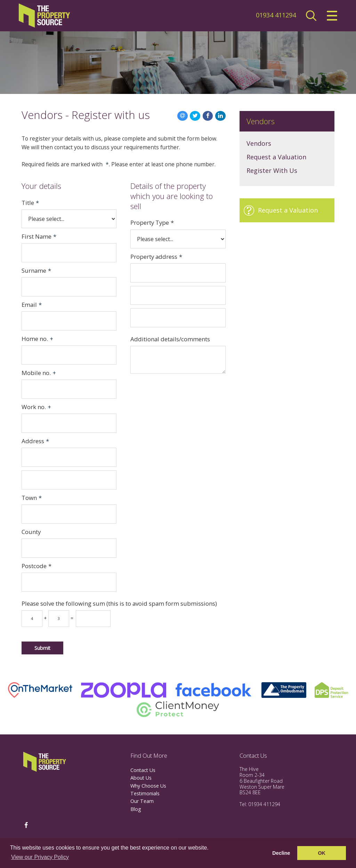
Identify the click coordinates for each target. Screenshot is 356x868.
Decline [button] (281, 853)
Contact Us (143, 770)
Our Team (142, 801)
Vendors (259, 143)
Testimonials (145, 793)
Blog (136, 809)
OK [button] (322, 853)
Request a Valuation (276, 157)
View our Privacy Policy (40, 857)
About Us (141, 778)
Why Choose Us (148, 786)
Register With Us (272, 170)
